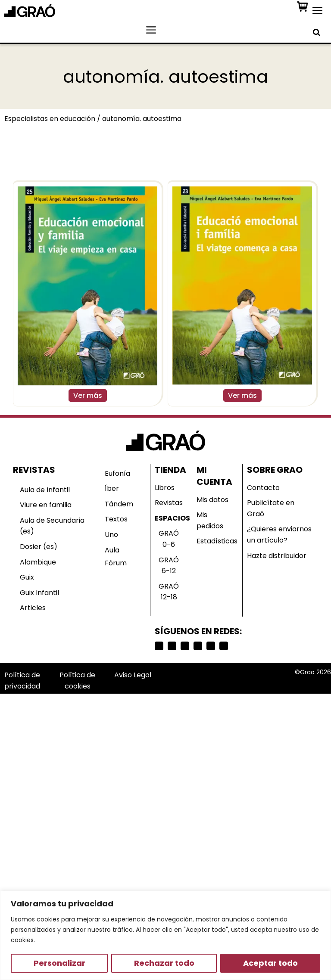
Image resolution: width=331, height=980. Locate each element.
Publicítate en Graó (271, 508)
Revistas (169, 503)
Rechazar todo (164, 963)
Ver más (88, 395)
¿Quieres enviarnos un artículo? (279, 535)
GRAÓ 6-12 (169, 566)
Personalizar (59, 963)
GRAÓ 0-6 (169, 539)
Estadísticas (217, 541)
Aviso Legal (133, 675)
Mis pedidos (210, 520)
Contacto (263, 488)
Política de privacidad (22, 681)
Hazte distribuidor (277, 556)
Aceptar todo (270, 963)
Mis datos (212, 500)
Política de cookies (77, 681)
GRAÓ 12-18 (169, 592)
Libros (165, 488)
